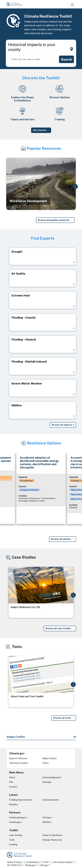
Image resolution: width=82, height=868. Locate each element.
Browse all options (61, 539)
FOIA (46, 862)
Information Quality (63, 862)
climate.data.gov (17, 818)
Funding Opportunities (20, 800)
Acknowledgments (52, 777)
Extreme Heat (27, 481)
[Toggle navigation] (72, 5)
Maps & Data (49, 758)
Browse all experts (62, 425)
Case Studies (16, 835)
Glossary (14, 804)
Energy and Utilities (30, 490)
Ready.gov (30, 865)
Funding (13, 844)
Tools (12, 840)
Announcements (51, 800)
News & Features (18, 758)
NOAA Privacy (14, 862)
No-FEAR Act (14, 865)
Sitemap (47, 782)
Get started (39, 130)
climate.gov (15, 822)
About (12, 777)
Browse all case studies (58, 628)
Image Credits (16, 737)
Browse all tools (62, 718)
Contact (13, 787)
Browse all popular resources (54, 220)
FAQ (11, 782)
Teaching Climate (18, 763)
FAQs (45, 763)
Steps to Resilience (52, 835)
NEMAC (46, 822)
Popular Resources (52, 840)
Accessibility (32, 862)
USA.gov (47, 818)
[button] (75, 187)
